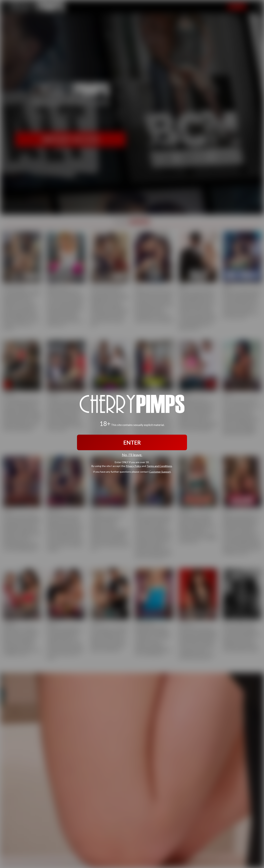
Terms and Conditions (159, 466)
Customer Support (160, 472)
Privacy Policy (134, 466)
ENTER (132, 442)
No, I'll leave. (132, 455)
